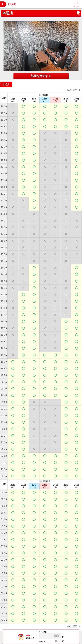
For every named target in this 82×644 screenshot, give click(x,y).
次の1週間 (74, 90)
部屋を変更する (41, 76)
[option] (6, 84)
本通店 (8, 13)
